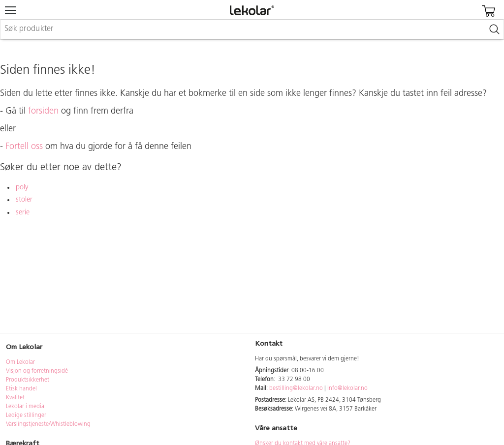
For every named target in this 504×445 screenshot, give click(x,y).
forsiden (43, 111)
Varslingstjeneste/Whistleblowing (48, 424)
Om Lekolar (20, 362)
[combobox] (252, 30)
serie (23, 213)
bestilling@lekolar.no (296, 388)
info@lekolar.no (347, 388)
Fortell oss (24, 147)
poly (22, 188)
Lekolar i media (25, 407)
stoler (24, 200)
